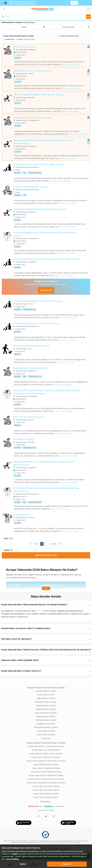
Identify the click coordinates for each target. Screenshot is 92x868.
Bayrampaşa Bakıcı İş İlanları (46, 713)
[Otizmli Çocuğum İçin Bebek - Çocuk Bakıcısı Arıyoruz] (46, 103)
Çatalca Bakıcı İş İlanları (46, 731)
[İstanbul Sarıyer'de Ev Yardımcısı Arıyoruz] (46, 79)
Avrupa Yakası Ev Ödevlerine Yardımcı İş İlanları (46, 779)
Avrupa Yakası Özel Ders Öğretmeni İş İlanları (46, 775)
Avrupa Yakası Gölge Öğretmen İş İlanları (46, 772)
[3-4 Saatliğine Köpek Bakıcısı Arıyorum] (46, 354)
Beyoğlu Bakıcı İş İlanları (46, 724)
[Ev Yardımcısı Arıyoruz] (46, 55)
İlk (31, 544)
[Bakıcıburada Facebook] (38, 816)
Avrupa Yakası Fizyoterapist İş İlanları (46, 768)
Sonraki (54, 544)
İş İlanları (19, 22)
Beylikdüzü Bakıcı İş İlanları (46, 720)
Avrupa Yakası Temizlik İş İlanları (46, 797)
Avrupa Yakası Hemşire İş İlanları (46, 764)
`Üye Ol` (40, 611)
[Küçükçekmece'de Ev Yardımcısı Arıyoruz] (46, 125)
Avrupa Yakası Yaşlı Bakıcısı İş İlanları (46, 757)
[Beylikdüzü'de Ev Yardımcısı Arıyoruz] (46, 376)
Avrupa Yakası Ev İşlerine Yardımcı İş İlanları (46, 754)
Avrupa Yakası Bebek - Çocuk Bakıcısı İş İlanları (46, 746)
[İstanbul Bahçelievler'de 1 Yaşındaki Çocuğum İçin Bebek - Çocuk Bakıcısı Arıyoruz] (46, 472)
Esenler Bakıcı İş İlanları (46, 735)
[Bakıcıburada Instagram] (54, 816)
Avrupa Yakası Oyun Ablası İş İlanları (46, 750)
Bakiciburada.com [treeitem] (8, 22)
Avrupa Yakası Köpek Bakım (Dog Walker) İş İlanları (46, 783)
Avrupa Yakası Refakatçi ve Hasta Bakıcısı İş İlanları (46, 761)
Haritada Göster (76, 27)
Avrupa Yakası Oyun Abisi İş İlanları (46, 786)
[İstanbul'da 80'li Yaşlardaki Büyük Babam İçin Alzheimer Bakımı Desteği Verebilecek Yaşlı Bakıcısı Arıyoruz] (46, 400)
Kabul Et (67, 864)
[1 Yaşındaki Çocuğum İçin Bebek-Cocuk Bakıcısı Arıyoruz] (46, 218)
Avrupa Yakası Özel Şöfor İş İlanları (46, 790)
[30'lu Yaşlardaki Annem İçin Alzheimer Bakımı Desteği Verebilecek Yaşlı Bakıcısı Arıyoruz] (46, 498)
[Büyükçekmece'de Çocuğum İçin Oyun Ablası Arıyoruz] (46, 172)
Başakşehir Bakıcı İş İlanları (46, 709)
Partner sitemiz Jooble (46, 810)
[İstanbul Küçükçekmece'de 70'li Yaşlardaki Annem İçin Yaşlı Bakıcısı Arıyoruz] (46, 242)
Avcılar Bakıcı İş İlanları (46, 695)
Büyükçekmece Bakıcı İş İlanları (46, 727)
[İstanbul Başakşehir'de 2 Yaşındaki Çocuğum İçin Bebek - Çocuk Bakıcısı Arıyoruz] (46, 149)
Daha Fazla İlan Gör (46, 555)
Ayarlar (23, 864)
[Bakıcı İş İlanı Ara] (46, 17)
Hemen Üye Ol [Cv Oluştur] (46, 290)
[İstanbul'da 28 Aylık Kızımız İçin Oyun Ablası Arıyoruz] (46, 309)
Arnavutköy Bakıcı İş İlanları (46, 691)
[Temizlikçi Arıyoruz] (46, 523)
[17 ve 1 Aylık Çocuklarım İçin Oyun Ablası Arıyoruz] (46, 331)
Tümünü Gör (46, 738)
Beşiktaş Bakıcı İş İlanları (46, 717)
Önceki (37, 544)
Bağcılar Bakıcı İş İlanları (46, 698)
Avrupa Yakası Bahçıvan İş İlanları (46, 794)
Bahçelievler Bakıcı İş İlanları (46, 702)
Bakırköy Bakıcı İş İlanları (46, 706)
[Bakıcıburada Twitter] (46, 816)
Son (60, 544)
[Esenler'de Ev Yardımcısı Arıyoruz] (46, 425)
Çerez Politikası (13, 859)
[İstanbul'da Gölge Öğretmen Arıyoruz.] (46, 195)
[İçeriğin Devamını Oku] (46, 588)
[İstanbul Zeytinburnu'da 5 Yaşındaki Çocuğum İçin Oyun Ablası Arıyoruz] (46, 267)
